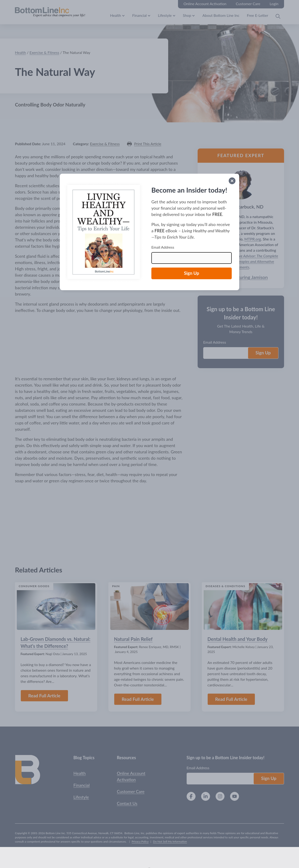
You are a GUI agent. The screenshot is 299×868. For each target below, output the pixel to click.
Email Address (163, 247)
